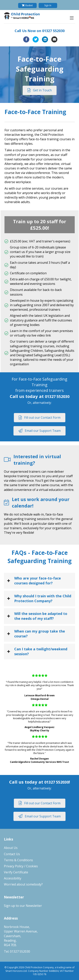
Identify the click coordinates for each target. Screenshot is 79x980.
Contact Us (12, 854)
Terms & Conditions (18, 860)
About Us (11, 848)
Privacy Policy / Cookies (21, 866)
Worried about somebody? (23, 884)
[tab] (39, 581)
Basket (27, 5)
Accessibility (13, 878)
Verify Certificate (16, 872)
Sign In (48, 5)
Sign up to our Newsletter (23, 906)
